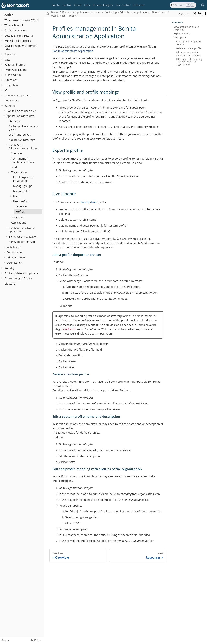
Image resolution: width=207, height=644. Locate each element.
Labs (87, 5)
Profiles (20, 212)
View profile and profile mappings (186, 28)
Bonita (56, 5)
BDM (14, 167)
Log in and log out (20, 135)
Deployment (12, 101)
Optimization (14, 263)
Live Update (88, 202)
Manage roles (21, 191)
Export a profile (182, 34)
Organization (19, 172)
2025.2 (182, 14)
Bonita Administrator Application (73, 51)
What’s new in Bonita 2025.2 (21, 20)
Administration (16, 258)
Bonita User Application (23, 237)
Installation (13, 247)
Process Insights (103, 5)
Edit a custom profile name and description (188, 54)
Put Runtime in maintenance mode (23, 160)
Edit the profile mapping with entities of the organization (189, 62)
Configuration (15, 252)
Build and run (13, 75)
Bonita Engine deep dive (21, 111)
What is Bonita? (14, 25)
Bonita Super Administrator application (24, 147)
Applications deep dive (20, 116)
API (6, 90)
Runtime (10, 106)
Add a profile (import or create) (189, 43)
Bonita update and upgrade (21, 273)
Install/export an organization (23, 179)
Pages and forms (15, 65)
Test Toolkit (123, 5)
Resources (17, 218)
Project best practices (18, 41)
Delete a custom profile (189, 48)
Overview (14, 121)
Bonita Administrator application (22, 230)
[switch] (202, 5)
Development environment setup (21, 48)
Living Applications (16, 70)
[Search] (183, 5)
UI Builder (139, 5)
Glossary (10, 284)
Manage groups (23, 186)
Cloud (78, 5)
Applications (19, 223)
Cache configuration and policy (24, 128)
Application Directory (22, 140)
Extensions (11, 80)
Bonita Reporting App (22, 242)
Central (67, 5)
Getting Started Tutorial (19, 36)
